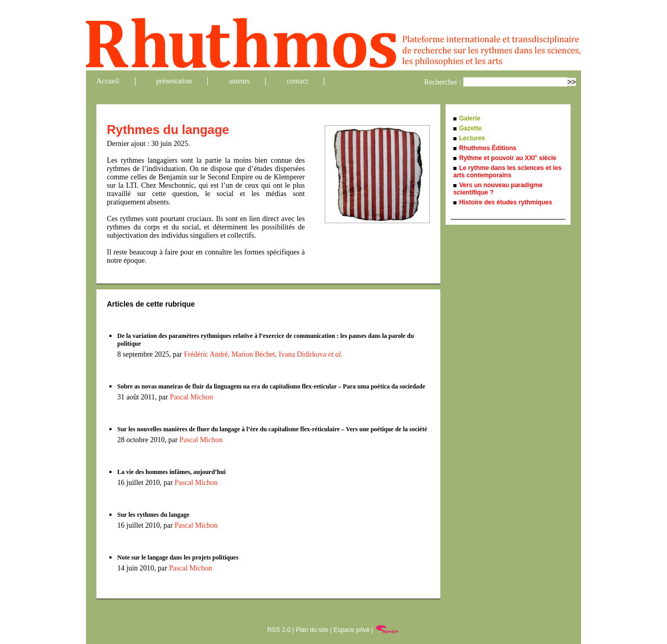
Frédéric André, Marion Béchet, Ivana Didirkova (263, 354)
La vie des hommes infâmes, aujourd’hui (171, 472)
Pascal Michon (192, 397)
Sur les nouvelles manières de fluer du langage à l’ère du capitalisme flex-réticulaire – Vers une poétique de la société (272, 429)
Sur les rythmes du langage (153, 515)
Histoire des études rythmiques (506, 202)
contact (297, 81)
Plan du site (312, 630)
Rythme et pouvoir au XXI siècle (508, 158)
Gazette (470, 128)
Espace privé (351, 630)
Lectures (472, 138)
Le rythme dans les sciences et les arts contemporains (508, 172)
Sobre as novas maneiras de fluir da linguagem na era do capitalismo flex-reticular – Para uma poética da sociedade (271, 386)
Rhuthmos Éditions (488, 148)
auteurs (239, 81)
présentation (174, 81)
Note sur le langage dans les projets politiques (178, 557)
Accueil (108, 81)
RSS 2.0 (279, 630)
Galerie (470, 118)
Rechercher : (443, 82)
